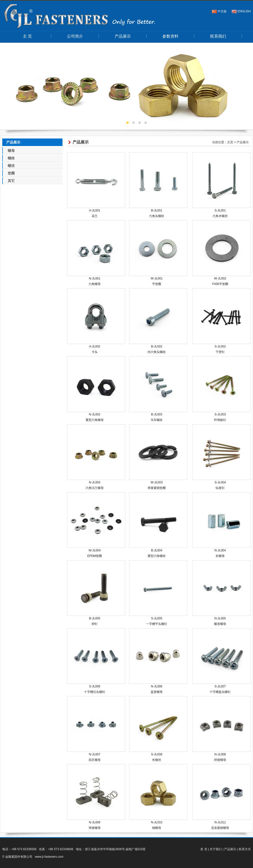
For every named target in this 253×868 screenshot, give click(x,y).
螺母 (11, 151)
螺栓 (11, 158)
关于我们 (216, 849)
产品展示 (123, 36)
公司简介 (75, 36)
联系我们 (218, 36)
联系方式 (245, 849)
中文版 (222, 11)
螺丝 (11, 166)
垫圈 (11, 173)
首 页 (204, 849)
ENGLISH (244, 11)
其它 (11, 181)
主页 (230, 142)
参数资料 (170, 36)
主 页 (27, 36)
